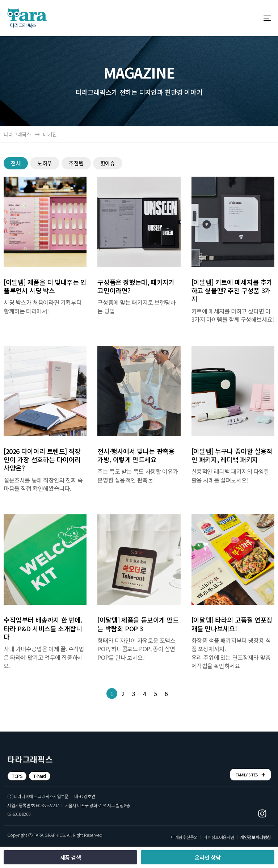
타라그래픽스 (17, 134)
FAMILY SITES (250, 775)
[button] (17, 776)
